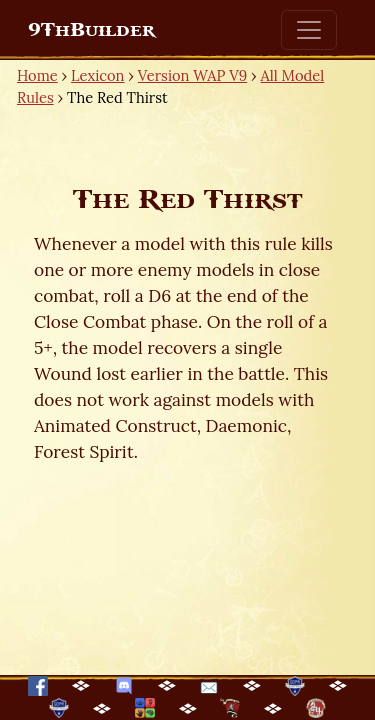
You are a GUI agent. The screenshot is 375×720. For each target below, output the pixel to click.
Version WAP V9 (192, 75)
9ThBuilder (91, 30)
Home (37, 75)
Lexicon (97, 75)
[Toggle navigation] (309, 30)
